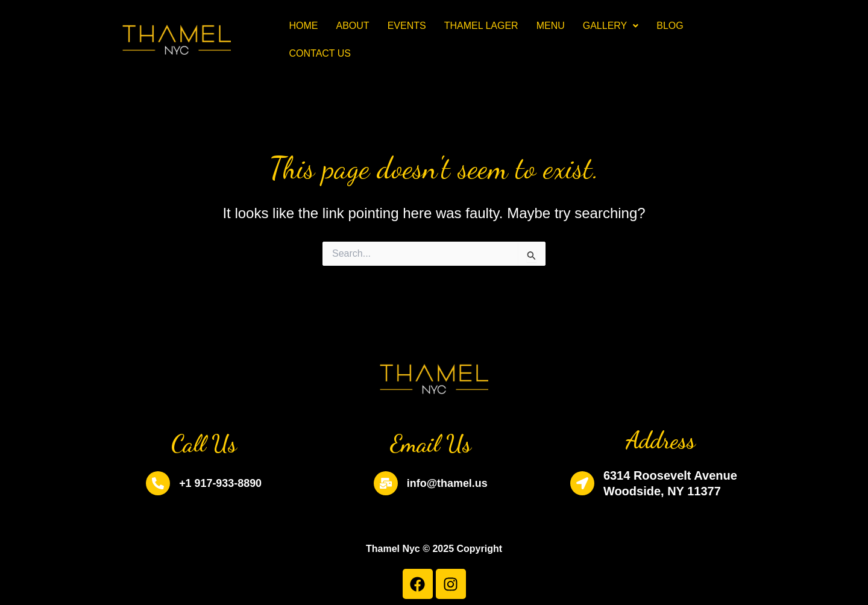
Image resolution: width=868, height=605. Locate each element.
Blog (670, 26)
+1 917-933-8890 (220, 483)
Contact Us (320, 53)
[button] (611, 26)
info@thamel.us (447, 483)
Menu (551, 26)
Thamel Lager (481, 26)
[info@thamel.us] (381, 483)
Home (304, 26)
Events (407, 26)
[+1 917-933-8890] (153, 483)
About (353, 26)
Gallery (611, 26)
